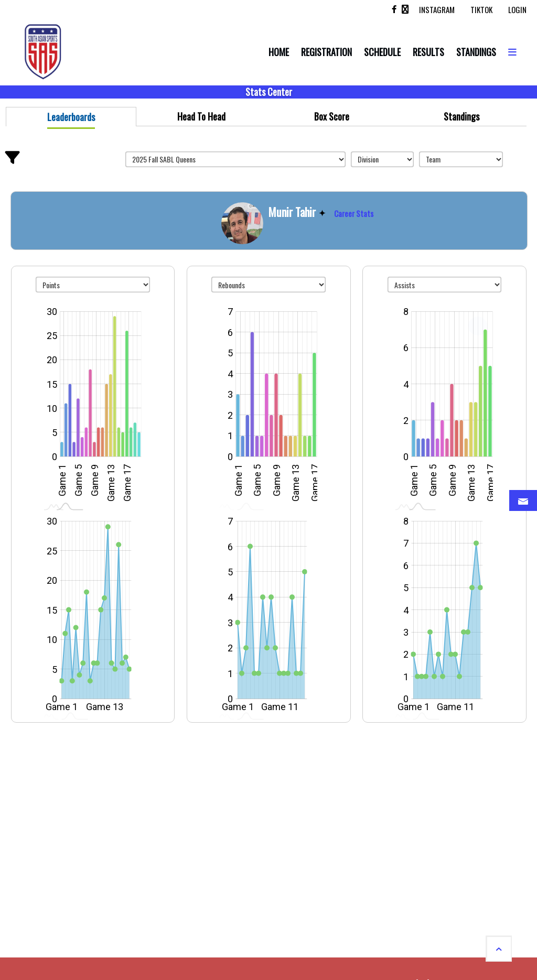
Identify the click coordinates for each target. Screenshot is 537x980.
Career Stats (354, 213)
